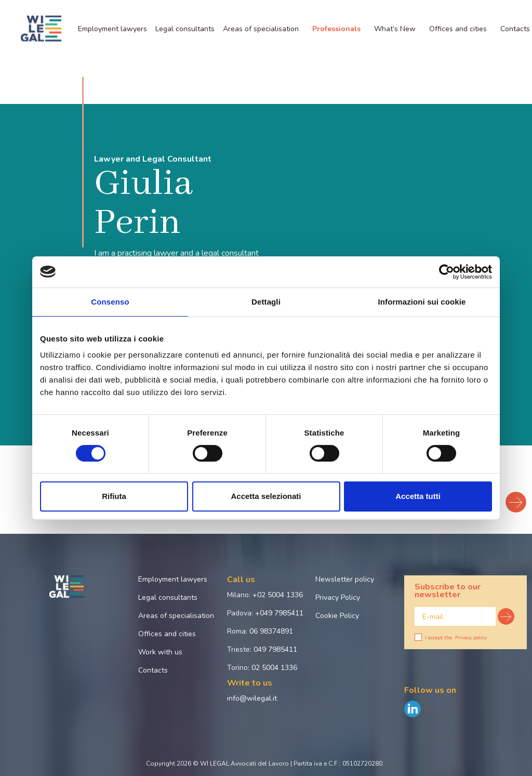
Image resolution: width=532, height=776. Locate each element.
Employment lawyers (112, 29)
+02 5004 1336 (278, 595)
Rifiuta (114, 496)
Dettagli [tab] (266, 302)
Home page (23, 64)
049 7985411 (275, 649)
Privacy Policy (338, 597)
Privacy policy (471, 638)
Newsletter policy (345, 579)
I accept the (451, 638)
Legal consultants (185, 29)
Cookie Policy (337, 616)
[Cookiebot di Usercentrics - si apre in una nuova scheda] (447, 272)
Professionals (336, 29)
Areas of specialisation (261, 29)
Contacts (153, 670)
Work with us (160, 652)
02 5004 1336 (274, 668)
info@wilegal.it (252, 698)
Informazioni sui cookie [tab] (422, 302)
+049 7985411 (279, 613)
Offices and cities (458, 29)
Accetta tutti (418, 496)
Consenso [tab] (110, 302)
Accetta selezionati (266, 496)
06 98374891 (271, 631)
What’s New (395, 29)
